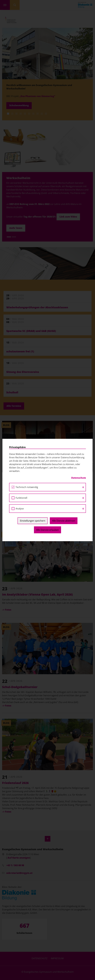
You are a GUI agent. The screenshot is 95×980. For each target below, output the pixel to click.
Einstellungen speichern (33, 521)
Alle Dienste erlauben (47, 530)
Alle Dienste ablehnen (64, 521)
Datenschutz (79, 478)
